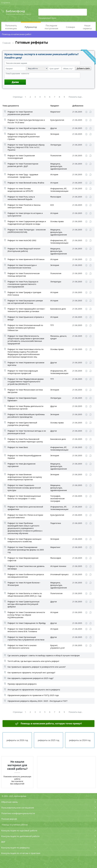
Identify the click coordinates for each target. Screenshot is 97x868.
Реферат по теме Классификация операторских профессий (23, 372)
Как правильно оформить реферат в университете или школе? (37, 667)
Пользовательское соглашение (18, 808)
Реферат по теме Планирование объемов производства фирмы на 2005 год (26, 550)
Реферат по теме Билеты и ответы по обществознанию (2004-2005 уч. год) (25, 595)
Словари (70, 27)
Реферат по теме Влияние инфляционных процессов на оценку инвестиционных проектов (25, 477)
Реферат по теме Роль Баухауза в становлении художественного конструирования (23, 284)
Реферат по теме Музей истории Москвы (26, 128)
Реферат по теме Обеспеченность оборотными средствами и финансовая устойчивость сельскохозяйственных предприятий (26, 340)
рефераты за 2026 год (17, 740)
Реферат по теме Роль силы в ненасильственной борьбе (21, 198)
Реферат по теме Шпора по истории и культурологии (25, 214)
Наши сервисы (87, 27)
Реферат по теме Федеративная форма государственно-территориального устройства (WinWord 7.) (26, 381)
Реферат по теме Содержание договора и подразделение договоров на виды (27, 223)
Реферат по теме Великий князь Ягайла (26, 183)
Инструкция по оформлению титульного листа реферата (34, 690)
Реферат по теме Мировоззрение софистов (23, 559)
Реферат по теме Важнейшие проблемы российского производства (26, 416)
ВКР (3, 842)
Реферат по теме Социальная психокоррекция (21, 157)
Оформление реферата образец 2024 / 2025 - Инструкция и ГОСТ (38, 701)
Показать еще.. (76, 97)
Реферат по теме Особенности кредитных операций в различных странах (24, 136)
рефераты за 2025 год (48, 740)
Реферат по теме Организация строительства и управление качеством (26, 638)
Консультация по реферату (15, 848)
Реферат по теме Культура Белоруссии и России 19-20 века (26, 121)
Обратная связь (10, 802)
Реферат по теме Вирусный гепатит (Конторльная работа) (24, 250)
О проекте (6, 3)
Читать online (90, 112)
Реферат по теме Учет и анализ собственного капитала (22, 647)
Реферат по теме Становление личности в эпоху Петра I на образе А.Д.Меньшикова (26, 615)
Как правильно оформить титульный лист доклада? (31, 672)
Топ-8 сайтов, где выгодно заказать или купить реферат (33, 661)
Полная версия (9, 819)
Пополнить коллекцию (11, 27)
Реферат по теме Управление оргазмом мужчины (26, 364)
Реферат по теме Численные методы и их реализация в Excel (27, 432)
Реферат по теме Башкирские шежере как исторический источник (25, 302)
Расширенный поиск (47, 18)
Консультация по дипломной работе (20, 836)
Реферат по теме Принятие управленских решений (20, 113)
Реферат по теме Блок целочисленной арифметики (25, 508)
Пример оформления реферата (22, 684)
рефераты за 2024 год (80, 740)
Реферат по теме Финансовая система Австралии (25, 391)
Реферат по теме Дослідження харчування (21, 465)
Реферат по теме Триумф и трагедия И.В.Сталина (24, 294)
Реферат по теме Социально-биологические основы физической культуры (24, 488)
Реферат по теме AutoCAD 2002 (22, 240)
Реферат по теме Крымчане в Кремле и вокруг (26, 318)
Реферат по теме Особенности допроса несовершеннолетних (26, 576)
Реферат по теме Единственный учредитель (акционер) (22, 424)
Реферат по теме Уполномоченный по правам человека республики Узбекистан (25, 328)
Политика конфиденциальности (18, 813)
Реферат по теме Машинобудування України (24, 457)
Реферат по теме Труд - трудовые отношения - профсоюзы (23, 176)
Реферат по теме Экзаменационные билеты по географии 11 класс (24, 497)
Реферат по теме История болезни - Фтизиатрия (24, 584)
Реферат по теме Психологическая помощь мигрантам (24, 275)
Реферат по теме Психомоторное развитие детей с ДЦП (23, 165)
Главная (7, 43)
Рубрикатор (31, 27)
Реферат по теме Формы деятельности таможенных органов (25, 407)
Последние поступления (51, 27)
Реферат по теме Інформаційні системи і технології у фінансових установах (26, 310)
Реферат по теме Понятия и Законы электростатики (24, 206)
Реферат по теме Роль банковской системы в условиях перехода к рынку (25, 440)
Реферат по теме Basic (18, 447)
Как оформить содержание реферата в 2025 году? (31, 678)
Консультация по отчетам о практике (21, 853)
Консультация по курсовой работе (19, 831)
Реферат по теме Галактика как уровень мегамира (26, 567)
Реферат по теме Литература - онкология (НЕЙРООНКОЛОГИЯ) (27, 231)
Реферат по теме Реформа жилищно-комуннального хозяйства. (25, 540)
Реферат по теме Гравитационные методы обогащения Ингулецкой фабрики (23, 604)
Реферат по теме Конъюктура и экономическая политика (22, 266)
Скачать (86, 112)
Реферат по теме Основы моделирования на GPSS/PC (20, 190)
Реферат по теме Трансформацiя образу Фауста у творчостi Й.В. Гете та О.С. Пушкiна (26, 147)
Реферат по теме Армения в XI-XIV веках (26, 259)
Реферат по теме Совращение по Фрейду (27, 623)
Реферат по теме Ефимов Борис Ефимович (22, 399)
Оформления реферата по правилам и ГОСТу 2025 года (33, 695)
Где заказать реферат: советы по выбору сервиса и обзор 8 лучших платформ (44, 655)
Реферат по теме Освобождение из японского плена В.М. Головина (24, 630)
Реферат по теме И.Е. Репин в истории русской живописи (25, 516)
